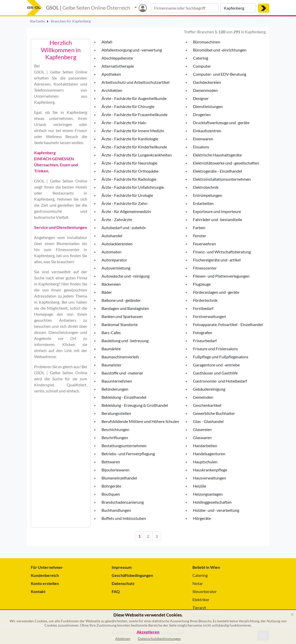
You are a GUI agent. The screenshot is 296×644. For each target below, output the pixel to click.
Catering (201, 58)
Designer (201, 98)
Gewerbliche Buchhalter (214, 413)
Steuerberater (205, 591)
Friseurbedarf (205, 341)
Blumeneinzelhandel (119, 478)
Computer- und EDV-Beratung (220, 74)
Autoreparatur (114, 260)
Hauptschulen (205, 462)
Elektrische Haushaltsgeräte (217, 155)
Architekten (112, 90)
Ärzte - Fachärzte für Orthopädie (130, 171)
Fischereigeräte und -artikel (217, 260)
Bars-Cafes (111, 332)
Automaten (112, 252)
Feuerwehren (204, 244)
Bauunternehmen (117, 381)
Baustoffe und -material (122, 373)
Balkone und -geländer (121, 300)
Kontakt (38, 591)
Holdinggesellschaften (212, 502)
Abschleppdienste (117, 58)
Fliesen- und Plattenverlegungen (221, 276)
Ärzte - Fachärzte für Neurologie (129, 163)
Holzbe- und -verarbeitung (216, 510)
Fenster (200, 236)
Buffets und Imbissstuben (124, 518)
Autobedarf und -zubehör (124, 227)
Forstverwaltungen (209, 316)
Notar (198, 583)
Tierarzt (199, 608)
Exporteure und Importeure (217, 211)
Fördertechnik (205, 300)
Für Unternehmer (47, 567)
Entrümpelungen (208, 195)
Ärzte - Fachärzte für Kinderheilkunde (134, 147)
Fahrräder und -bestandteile (217, 219)
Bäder (107, 292)
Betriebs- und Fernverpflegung (128, 454)
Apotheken (111, 74)
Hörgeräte (202, 518)
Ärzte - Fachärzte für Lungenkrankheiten (137, 155)
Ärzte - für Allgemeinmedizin (126, 211)
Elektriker (201, 599)
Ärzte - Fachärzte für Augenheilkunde (134, 98)
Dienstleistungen (208, 106)
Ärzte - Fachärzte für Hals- (124, 123)
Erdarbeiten (203, 203)
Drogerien (202, 114)
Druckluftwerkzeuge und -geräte (221, 123)
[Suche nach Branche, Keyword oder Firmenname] (185, 8)
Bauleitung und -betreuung (125, 341)
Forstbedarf (203, 308)
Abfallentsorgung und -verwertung (132, 50)
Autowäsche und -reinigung (126, 276)
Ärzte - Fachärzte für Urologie (127, 195)
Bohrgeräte (111, 486)
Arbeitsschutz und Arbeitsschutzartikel (135, 82)
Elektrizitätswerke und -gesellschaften (226, 163)
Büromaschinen (207, 42)
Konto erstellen (45, 583)
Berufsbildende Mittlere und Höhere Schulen (140, 421)
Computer (202, 66)
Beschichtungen (115, 429)
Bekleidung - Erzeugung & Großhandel (135, 405)
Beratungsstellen (116, 413)
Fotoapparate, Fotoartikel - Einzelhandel (228, 324)
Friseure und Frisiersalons (215, 349)
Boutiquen (111, 494)
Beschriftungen (115, 437)
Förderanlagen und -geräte (216, 292)
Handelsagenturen (209, 454)
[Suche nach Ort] (238, 8)
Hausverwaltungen (209, 478)
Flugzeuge (202, 284)
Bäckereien (111, 284)
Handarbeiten (205, 446)
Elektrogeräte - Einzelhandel (217, 171)
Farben (199, 227)
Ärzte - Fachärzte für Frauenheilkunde (134, 114)
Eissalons (201, 147)
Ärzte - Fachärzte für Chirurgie (128, 106)
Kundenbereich (45, 575)
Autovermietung (116, 268)
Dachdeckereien (207, 82)
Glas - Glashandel (208, 421)
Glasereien (202, 429)
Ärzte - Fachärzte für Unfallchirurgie (133, 187)
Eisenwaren (203, 139)
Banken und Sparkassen (122, 316)
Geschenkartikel (207, 405)
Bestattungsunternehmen (124, 446)
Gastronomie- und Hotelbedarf (220, 381)
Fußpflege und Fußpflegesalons (221, 357)
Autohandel (112, 236)
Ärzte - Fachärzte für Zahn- (125, 203)
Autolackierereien (117, 244)
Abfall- (107, 42)
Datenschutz (123, 583)
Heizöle (200, 486)
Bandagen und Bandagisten (125, 308)
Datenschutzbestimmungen (159, 639)
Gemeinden (203, 397)
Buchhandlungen (116, 510)
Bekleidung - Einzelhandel (124, 397)
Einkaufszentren (207, 131)
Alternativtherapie (118, 66)
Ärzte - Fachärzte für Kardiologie (130, 139)
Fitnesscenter (205, 268)
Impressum (122, 567)
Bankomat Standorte (120, 324)
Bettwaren (111, 462)
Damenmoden (205, 90)
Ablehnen (123, 639)
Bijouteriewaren (116, 470)
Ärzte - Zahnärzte (117, 219)
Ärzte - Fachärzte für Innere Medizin (133, 131)
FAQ (116, 591)
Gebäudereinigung (209, 389)
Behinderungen (115, 389)
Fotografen (203, 332)
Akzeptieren (148, 632)
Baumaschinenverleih (120, 357)
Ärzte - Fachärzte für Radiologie (129, 179)
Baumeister (112, 365)
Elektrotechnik (206, 187)
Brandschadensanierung (123, 502)
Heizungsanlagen (208, 494)
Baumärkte (111, 349)
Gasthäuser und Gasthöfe (215, 373)
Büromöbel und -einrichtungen (220, 50)
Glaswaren (202, 437)
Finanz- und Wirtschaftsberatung (222, 252)
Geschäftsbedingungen (132, 575)
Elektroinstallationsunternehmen (222, 179)
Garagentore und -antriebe (216, 365)
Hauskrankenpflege (210, 470)
